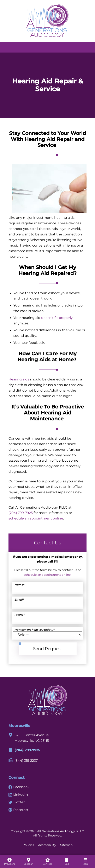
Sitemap (66, 845)
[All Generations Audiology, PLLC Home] (47, 20)
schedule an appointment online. (47, 575)
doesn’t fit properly (57, 318)
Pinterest (19, 810)
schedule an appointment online (36, 518)
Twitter (17, 802)
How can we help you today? (34, 630)
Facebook (19, 787)
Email (19, 600)
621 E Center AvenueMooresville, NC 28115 (29, 738)
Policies (28, 845)
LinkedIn (18, 794)
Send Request (48, 649)
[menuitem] (9, 861)
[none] (9, 861)
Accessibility (47, 845)
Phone (19, 615)
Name (19, 585)
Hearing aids (19, 379)
